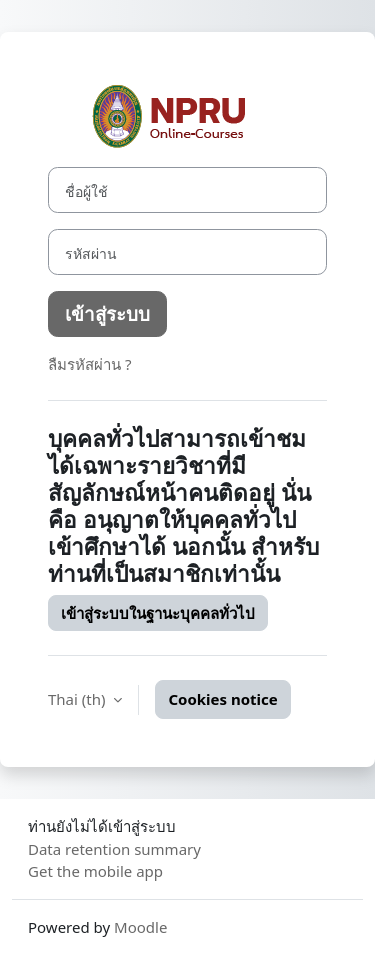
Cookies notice (222, 699)
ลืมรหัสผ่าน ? (89, 364)
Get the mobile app (95, 871)
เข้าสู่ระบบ (107, 313)
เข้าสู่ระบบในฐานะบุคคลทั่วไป (158, 613)
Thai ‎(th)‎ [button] (78, 699)
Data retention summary (114, 849)
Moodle (140, 927)
